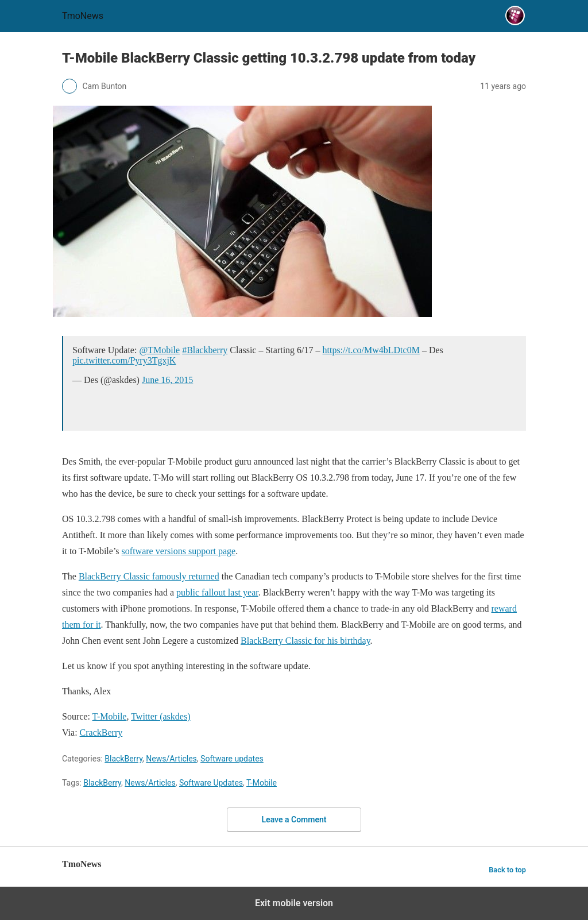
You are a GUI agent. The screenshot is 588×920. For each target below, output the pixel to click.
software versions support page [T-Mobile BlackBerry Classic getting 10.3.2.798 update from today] (179, 551)
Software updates (232, 759)
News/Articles (171, 759)
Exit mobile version (294, 903)
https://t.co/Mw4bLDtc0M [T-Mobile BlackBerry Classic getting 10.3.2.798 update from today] (371, 350)
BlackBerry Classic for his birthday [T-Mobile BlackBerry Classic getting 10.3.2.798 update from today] (305, 641)
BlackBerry (123, 759)
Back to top (507, 870)
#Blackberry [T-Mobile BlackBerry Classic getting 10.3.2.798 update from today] (205, 350)
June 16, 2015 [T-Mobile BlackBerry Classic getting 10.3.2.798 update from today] (167, 380)
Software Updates (211, 783)
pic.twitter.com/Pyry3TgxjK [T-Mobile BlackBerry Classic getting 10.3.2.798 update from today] (124, 360)
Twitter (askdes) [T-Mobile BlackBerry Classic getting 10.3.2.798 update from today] (160, 716)
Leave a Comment (294, 820)
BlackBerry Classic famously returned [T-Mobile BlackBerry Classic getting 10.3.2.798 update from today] (149, 576)
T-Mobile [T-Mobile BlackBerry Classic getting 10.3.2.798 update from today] (110, 716)
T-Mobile (262, 783)
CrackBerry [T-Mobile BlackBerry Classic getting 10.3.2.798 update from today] (101, 732)
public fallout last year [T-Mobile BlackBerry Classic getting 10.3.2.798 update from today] (217, 592)
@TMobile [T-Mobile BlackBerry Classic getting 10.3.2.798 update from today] (159, 350)
